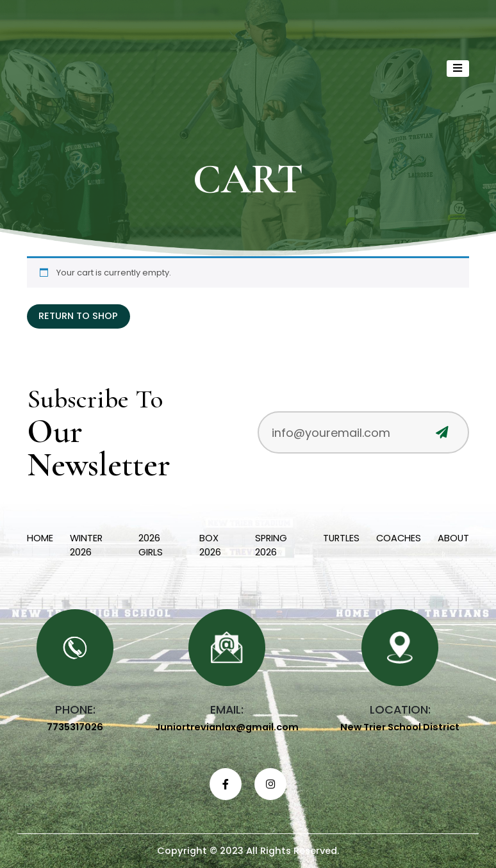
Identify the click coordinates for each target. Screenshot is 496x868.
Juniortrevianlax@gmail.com (227, 727)
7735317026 (75, 727)
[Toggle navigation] (458, 69)
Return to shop (78, 316)
